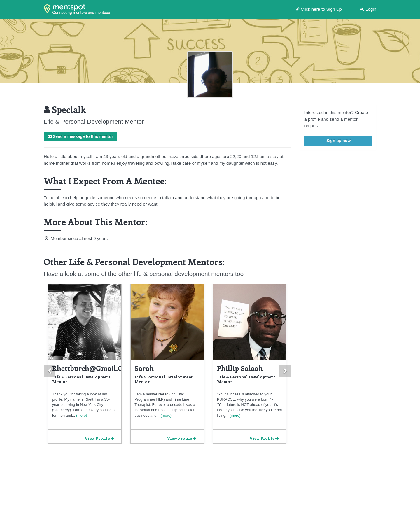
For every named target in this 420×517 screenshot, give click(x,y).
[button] (50, 371)
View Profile (99, 438)
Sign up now (338, 141)
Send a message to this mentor (80, 136)
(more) (81, 415)
